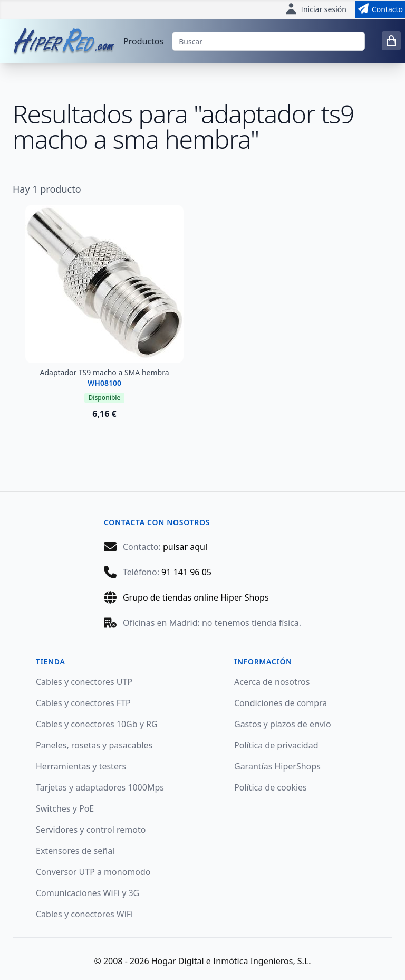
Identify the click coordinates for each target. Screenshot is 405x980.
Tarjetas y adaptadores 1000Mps (100, 787)
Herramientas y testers (81, 766)
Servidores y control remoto (91, 830)
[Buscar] (268, 41)
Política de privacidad (276, 745)
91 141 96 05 (186, 572)
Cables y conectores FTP (83, 703)
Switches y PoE (65, 808)
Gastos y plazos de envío (283, 724)
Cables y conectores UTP (84, 682)
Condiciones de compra (281, 703)
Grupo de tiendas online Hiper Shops (196, 597)
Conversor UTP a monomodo (93, 872)
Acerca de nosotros (272, 682)
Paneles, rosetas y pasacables (94, 745)
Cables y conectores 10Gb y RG (97, 724)
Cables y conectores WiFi (84, 914)
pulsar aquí (185, 547)
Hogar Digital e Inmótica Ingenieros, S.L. (231, 961)
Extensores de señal (75, 851)
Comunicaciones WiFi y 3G (88, 893)
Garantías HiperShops (277, 766)
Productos (143, 41)
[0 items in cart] (391, 41)
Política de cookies (271, 787)
